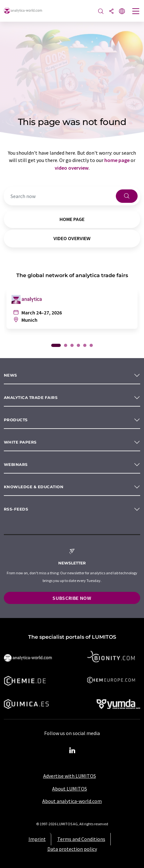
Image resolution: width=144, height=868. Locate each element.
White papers (20, 442)
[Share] (111, 12)
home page (117, 160)
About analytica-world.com (72, 801)
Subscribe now (72, 598)
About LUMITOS (70, 789)
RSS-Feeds (16, 509)
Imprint (37, 839)
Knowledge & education (34, 487)
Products (16, 420)
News (11, 375)
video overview (72, 168)
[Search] (101, 12)
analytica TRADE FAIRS (31, 397)
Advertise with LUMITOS (70, 776)
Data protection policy (72, 849)
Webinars (16, 464)
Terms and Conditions (81, 839)
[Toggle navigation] (136, 12)
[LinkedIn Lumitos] (72, 751)
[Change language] (122, 12)
